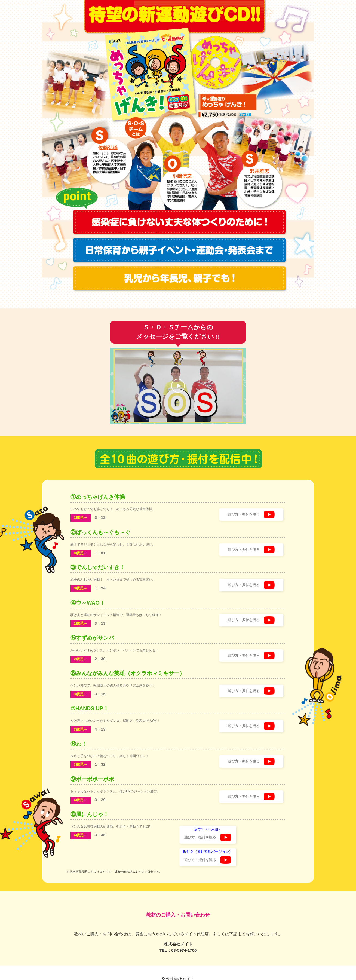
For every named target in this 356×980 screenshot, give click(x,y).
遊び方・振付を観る (249, 514)
